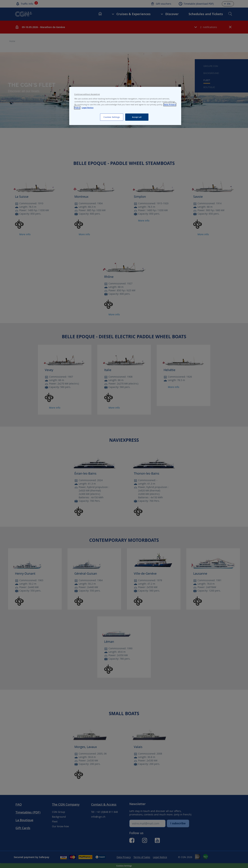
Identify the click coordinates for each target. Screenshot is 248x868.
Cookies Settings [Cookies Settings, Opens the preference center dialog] (112, 117)
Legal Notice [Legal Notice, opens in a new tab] (88, 108)
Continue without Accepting (87, 94)
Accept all (137, 117)
